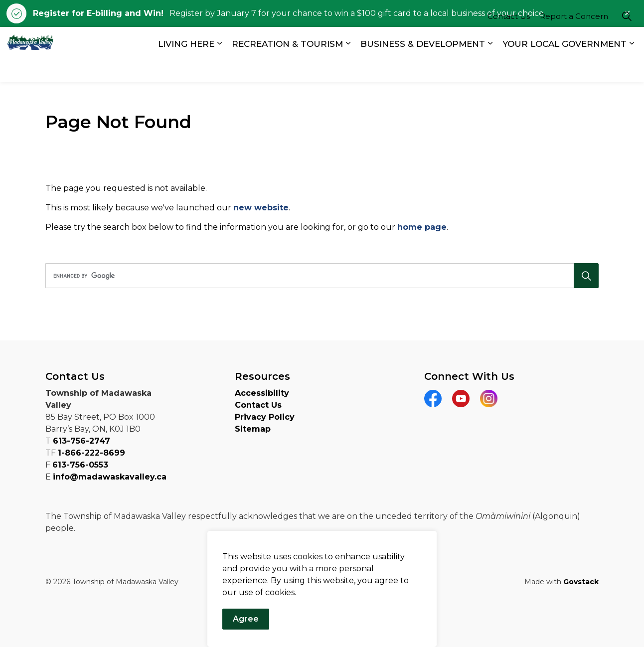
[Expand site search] (627, 41)
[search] (319, 276)
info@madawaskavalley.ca (110, 477)
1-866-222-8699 (91, 453)
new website (261, 208)
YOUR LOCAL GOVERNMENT (564, 68)
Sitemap (253, 429)
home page (422, 227)
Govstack (581, 582)
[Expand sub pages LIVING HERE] (219, 68)
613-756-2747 (81, 441)
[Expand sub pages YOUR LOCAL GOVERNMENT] (632, 68)
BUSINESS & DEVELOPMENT (423, 68)
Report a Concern (574, 41)
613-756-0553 (80, 465)
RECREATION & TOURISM (287, 68)
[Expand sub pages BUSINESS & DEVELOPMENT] (490, 68)
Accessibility (262, 393)
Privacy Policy (265, 417)
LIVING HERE (186, 68)
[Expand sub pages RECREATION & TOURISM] (348, 68)
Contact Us (509, 41)
